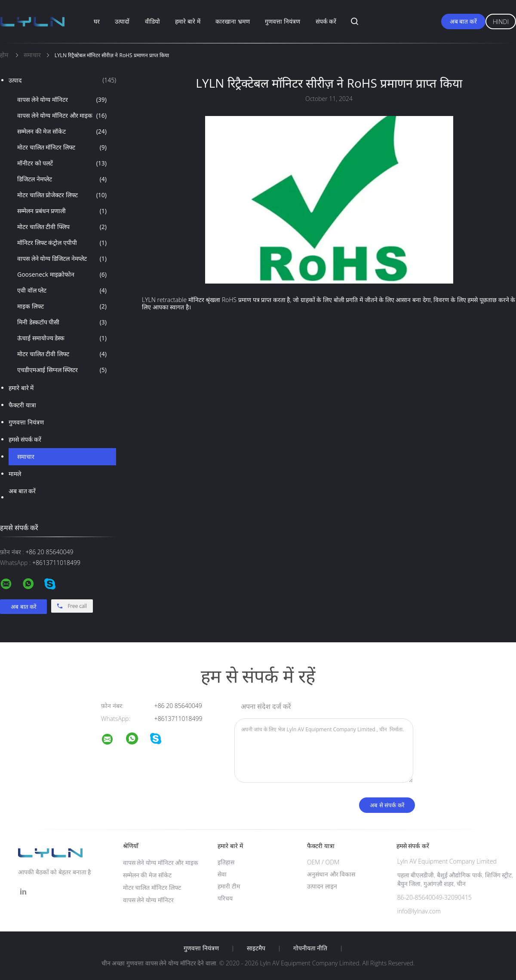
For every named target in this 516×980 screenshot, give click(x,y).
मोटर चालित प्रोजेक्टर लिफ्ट (62, 195)
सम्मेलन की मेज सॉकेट (62, 131)
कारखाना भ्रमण (233, 21)
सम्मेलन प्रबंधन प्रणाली (62, 211)
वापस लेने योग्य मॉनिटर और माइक (62, 116)
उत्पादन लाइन (322, 886)
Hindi (501, 22)
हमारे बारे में (187, 21)
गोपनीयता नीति (310, 948)
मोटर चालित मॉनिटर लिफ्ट (62, 147)
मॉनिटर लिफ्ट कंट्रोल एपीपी (62, 243)
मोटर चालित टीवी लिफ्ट (62, 354)
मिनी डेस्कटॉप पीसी (62, 322)
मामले (15, 474)
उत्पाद (62, 80)
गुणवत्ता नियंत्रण (283, 21)
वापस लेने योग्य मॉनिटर (62, 100)
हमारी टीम (229, 886)
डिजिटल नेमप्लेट (62, 179)
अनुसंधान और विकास (331, 874)
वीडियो (152, 21)
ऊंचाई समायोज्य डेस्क (62, 338)
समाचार (26, 456)
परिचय (225, 898)
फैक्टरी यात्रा (22, 405)
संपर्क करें (326, 21)
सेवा (222, 874)
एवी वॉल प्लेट (62, 290)
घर (97, 21)
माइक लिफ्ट (62, 306)
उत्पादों (122, 21)
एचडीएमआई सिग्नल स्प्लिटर (62, 370)
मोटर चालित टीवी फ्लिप (62, 227)
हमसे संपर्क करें (25, 439)
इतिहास (226, 862)
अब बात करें (463, 21)
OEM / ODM (323, 862)
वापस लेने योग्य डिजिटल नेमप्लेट (62, 259)
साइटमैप (256, 948)
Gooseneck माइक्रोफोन (62, 275)
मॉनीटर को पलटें (62, 163)
